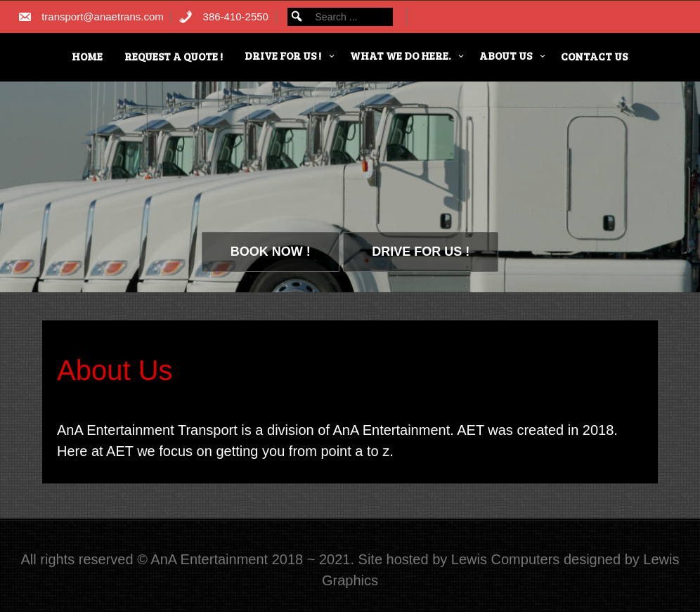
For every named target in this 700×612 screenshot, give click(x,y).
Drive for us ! (283, 56)
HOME (87, 56)
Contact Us (594, 56)
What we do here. (400, 56)
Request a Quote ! (174, 56)
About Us (506, 56)
